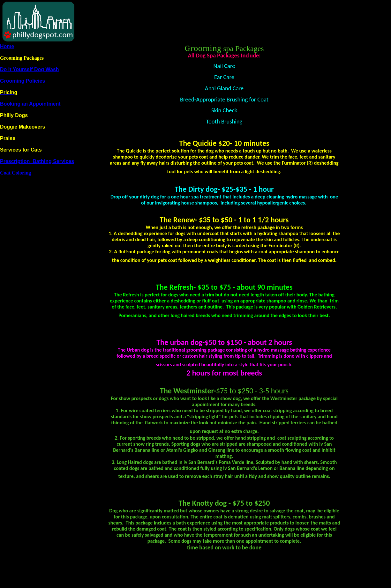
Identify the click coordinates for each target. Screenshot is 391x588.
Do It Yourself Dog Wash (30, 69)
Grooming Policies (23, 81)
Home (7, 46)
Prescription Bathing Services (37, 161)
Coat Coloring (15, 173)
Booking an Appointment (30, 104)
